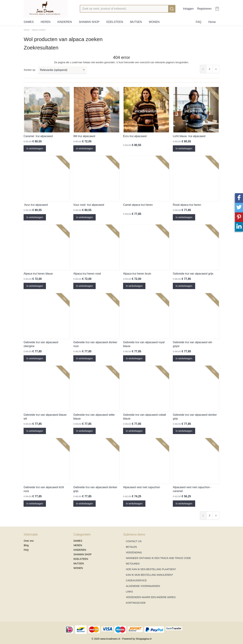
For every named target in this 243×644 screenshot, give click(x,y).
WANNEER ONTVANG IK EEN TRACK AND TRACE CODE (158, 558)
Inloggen (188, 9)
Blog (26, 545)
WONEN (154, 22)
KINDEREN (65, 22)
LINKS (129, 592)
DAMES (29, 22)
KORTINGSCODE (136, 603)
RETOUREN (133, 564)
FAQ (198, 22)
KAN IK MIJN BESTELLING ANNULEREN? (149, 575)
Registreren (204, 9)
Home (212, 22)
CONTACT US (134, 541)
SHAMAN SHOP (89, 22)
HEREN (46, 22)
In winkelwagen (35, 148)
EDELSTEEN (115, 22)
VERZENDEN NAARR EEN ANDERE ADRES (151, 597)
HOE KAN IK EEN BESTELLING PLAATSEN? (151, 569)
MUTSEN (136, 22)
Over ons (29, 541)
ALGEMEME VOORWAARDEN (143, 586)
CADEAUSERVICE (136, 580)
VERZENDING (134, 552)
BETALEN (131, 547)
